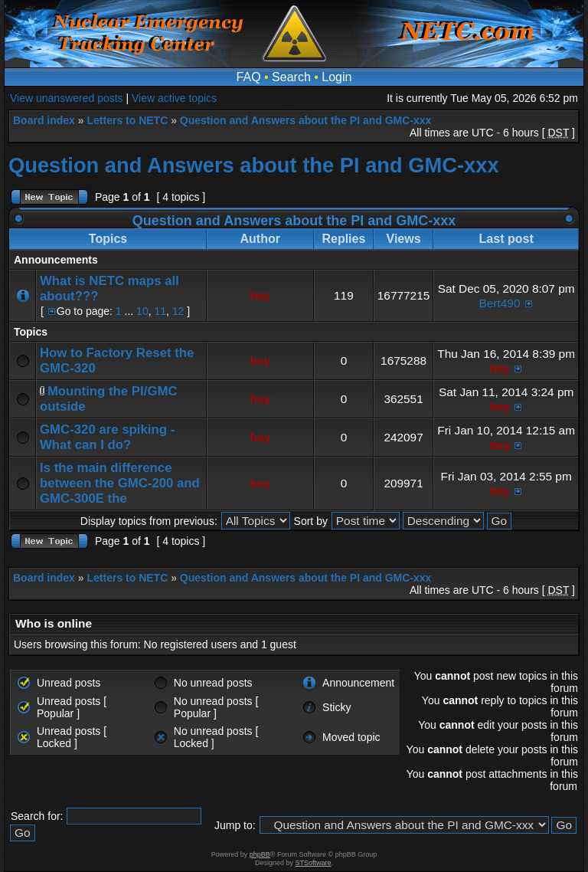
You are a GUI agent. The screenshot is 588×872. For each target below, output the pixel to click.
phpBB (260, 854)
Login (336, 77)
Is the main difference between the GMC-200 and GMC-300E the (120, 483)
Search (291, 77)
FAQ (249, 77)
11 (160, 311)
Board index (44, 120)
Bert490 (500, 303)
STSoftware (314, 863)
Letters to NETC (127, 120)
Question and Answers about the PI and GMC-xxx (306, 120)
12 (178, 311)
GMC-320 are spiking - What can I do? (107, 437)
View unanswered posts (67, 98)
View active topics (174, 98)
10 (142, 311)
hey (261, 295)
